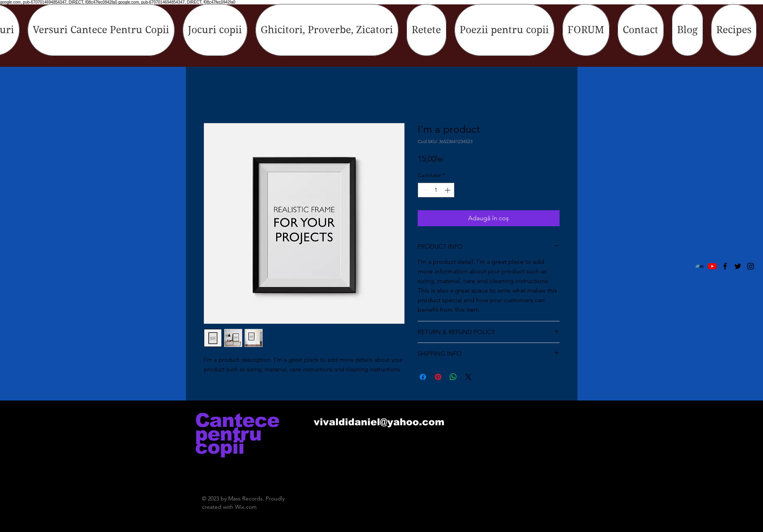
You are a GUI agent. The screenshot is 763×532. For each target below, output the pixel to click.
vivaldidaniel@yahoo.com (379, 422)
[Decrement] (424, 190)
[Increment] (448, 190)
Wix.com (246, 507)
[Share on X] (468, 377)
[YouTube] (712, 266)
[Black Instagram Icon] (751, 266)
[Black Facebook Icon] (725, 266)
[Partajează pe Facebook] (423, 377)
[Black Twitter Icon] (738, 266)
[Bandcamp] (699, 266)
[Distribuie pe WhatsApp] (453, 377)
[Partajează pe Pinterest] (438, 377)
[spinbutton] (436, 190)
